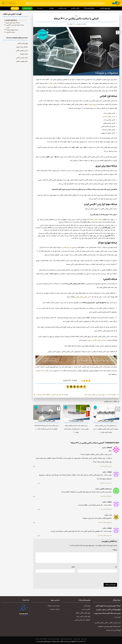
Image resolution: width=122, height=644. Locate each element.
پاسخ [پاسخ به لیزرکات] (39, 483)
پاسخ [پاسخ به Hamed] (34, 466)
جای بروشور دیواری (22, 61)
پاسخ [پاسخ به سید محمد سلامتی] (34, 496)
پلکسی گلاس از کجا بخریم (45, 371)
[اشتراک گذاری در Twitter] (81, 387)
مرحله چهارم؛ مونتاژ (12, 30)
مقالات (51, 8)
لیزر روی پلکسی (67, 247)
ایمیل (73, 567)
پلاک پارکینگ (24, 54)
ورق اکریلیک (92, 104)
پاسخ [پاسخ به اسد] (34, 523)
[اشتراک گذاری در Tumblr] (68, 387)
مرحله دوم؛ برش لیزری (13, 23)
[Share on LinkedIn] (71, 387)
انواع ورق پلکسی (105, 8)
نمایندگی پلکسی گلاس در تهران (97, 340)
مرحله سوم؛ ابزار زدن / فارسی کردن (15, 26)
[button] (9, 3)
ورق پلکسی (87, 606)
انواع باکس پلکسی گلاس (106, 421)
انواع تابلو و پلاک (89, 8)
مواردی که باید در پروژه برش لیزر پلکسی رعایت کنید (102, 395)
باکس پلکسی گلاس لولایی (83, 297)
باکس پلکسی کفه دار (109, 117)
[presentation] (103, 578)
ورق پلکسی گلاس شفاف (83, 613)
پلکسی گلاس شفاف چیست (47, 421)
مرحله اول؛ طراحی (11, 20)
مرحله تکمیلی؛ (10, 32)
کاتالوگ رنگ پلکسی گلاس (82, 620)
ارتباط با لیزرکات (55, 609)
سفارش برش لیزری (22, 47)
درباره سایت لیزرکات (54, 606)
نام (116, 567)
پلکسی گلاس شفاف (96, 220)
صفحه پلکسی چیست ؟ (76, 421)
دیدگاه (115, 550)
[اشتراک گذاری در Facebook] (85, 387)
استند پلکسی (62, 8)
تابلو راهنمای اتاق (115, 626)
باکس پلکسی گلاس (22, 51)
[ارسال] (27, 3)
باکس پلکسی (75, 8)
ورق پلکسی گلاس (23, 43)
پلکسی (73, 171)
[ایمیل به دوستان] (78, 387)
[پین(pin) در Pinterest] (75, 387)
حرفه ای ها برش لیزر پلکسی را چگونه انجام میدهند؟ (51, 395)
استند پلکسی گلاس (22, 58)
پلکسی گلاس (53, 83)
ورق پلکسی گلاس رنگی (83, 616)
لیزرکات (68, 24)
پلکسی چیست (86, 609)
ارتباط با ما (40, 8)
